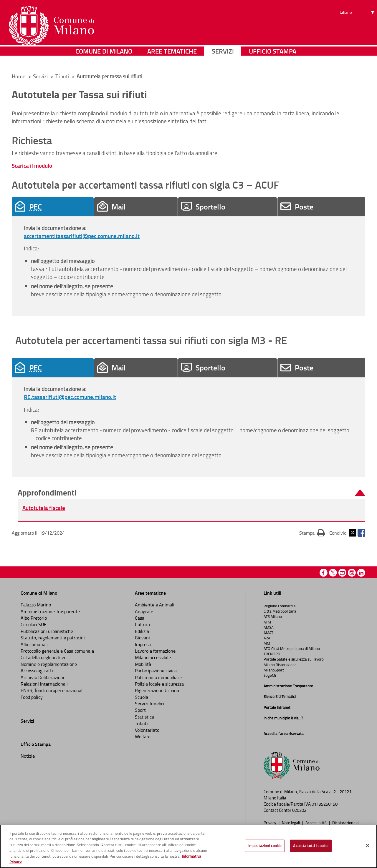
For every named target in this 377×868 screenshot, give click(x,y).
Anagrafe (144, 611)
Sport (140, 710)
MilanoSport (274, 670)
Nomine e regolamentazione (49, 664)
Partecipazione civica (156, 671)
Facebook (361, 533)
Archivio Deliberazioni (42, 677)
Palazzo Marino (36, 605)
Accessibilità (316, 822)
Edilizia (142, 631)
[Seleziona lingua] (357, 27)
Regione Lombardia (280, 606)
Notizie (28, 756)
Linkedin (361, 573)
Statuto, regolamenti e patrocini (53, 638)
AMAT (268, 633)
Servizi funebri (149, 704)
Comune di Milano (104, 60)
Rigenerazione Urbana (157, 690)
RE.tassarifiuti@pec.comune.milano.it (70, 397)
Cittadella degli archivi (43, 657)
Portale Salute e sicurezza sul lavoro (294, 659)
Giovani (142, 638)
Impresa (143, 644)
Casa (140, 618)
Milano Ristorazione (280, 665)
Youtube (342, 573)
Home (19, 76)
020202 (299, 810)
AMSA (269, 627)
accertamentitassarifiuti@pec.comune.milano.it (82, 236)
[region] (188, 846)
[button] (191, 493)
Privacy (270, 822)
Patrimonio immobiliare (158, 677)
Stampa (312, 533)
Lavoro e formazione (155, 651)
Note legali (291, 822)
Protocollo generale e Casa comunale (57, 651)
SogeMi (270, 675)
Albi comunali (34, 644)
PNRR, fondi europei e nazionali (52, 690)
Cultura (142, 624)
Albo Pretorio (34, 618)
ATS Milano (273, 616)
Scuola (142, 697)
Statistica (144, 717)
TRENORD (272, 654)
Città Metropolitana (280, 611)
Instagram (352, 573)
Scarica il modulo (32, 166)
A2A (267, 638)
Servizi (223, 60)
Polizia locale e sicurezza (159, 684)
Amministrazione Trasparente (50, 611)
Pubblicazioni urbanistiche (47, 631)
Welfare (143, 736)
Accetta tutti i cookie (311, 846)
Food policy (32, 697)
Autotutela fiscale (44, 508)
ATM (267, 622)
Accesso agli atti (37, 671)
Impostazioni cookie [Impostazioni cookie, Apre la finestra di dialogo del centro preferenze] (265, 846)
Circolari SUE (34, 624)
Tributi (63, 76)
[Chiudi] (368, 846)
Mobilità (143, 664)
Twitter (353, 533)
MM (267, 643)
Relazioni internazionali (44, 684)
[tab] (53, 207)
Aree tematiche (172, 60)
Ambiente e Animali (155, 605)
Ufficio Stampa (273, 60)
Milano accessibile (153, 657)
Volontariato (147, 730)
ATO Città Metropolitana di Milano (292, 648)
